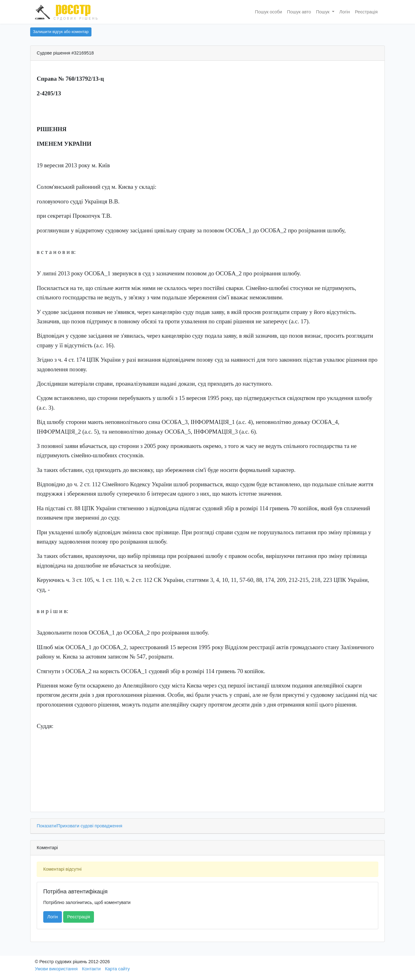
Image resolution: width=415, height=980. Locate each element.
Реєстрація (366, 12)
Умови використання (56, 969)
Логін (345, 12)
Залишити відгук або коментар (61, 32)
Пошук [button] (323, 12)
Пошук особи (269, 12)
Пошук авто (299, 12)
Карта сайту (117, 969)
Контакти (91, 969)
